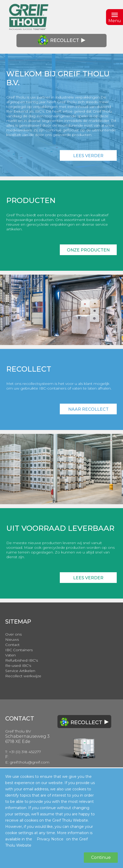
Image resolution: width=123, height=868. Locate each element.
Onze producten (88, 250)
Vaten (10, 655)
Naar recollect (88, 409)
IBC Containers (19, 650)
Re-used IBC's (18, 666)
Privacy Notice (50, 839)
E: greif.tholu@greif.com (27, 762)
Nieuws (12, 639)
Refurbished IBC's (22, 660)
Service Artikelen (20, 671)
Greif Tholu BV (18, 731)
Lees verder (88, 156)
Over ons (13, 634)
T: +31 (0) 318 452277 (23, 752)
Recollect (61, 41)
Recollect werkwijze (23, 676)
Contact (12, 645)
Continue (101, 857)
